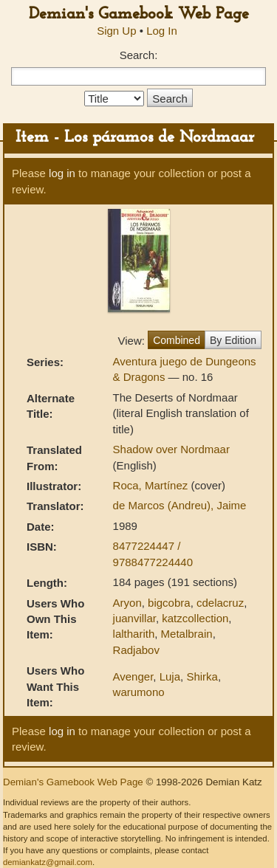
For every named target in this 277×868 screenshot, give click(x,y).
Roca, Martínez (152, 485)
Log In (162, 31)
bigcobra (169, 603)
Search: (139, 55)
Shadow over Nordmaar (171, 449)
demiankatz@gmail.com (48, 862)
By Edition (233, 340)
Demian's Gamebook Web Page (139, 14)
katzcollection (195, 618)
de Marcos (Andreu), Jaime (180, 505)
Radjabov (136, 650)
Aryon (127, 603)
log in (62, 173)
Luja (170, 676)
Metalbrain (187, 634)
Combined (177, 340)
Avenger (133, 676)
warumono (139, 692)
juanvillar (134, 618)
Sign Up (116, 31)
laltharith (134, 634)
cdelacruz (220, 603)
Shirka (202, 676)
